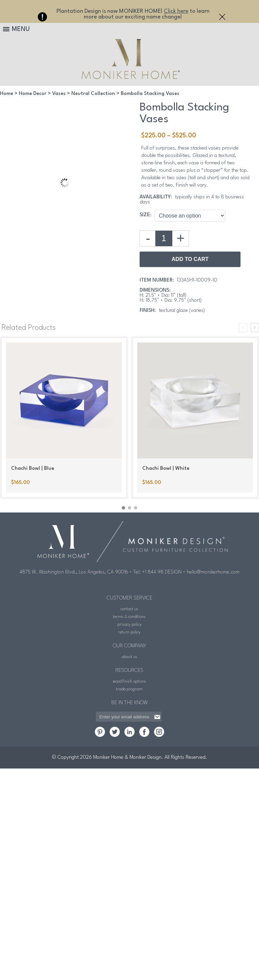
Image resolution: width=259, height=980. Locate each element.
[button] (123, 508)
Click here (176, 11)
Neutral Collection (93, 94)
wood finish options (129, 681)
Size (145, 215)
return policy (129, 632)
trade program (129, 689)
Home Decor (33, 94)
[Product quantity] (164, 238)
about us (129, 657)
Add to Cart (190, 259)
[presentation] (243, 328)
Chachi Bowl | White (166, 469)
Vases (59, 94)
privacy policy (129, 625)
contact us (129, 609)
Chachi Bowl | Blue (33, 469)
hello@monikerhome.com (213, 572)
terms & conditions (129, 617)
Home (7, 94)
